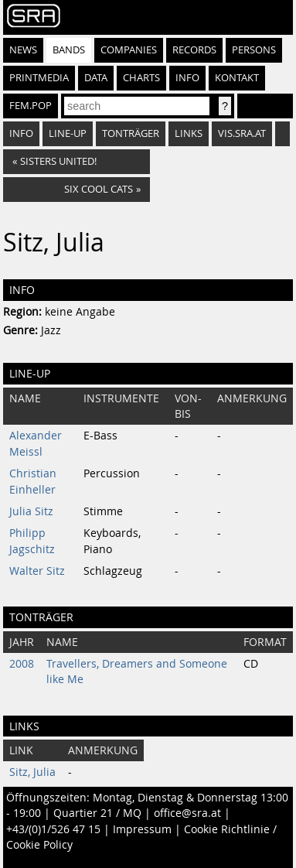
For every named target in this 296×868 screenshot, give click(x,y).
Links (189, 133)
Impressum (142, 829)
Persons (254, 50)
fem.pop (31, 106)
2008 (22, 664)
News (23, 50)
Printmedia (39, 78)
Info (187, 78)
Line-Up (68, 133)
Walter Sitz (37, 571)
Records (194, 50)
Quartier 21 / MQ (97, 813)
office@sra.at (187, 813)
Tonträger (131, 133)
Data (96, 78)
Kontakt (237, 78)
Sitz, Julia (32, 772)
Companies (129, 50)
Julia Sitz (31, 511)
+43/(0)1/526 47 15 (53, 829)
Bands (69, 50)
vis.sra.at (242, 133)
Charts (141, 78)
